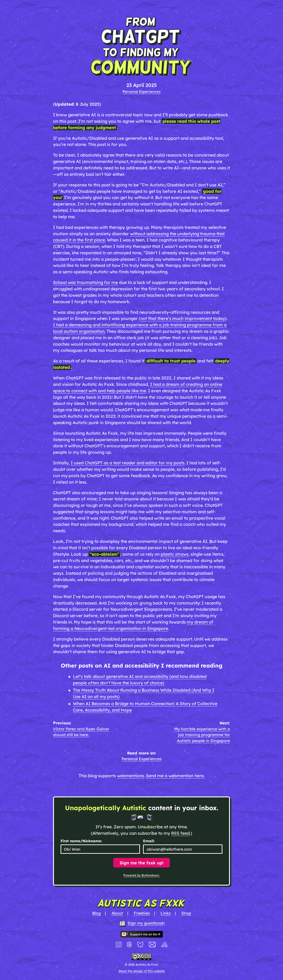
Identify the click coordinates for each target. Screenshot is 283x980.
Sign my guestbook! (146, 923)
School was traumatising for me (85, 282)
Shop (186, 913)
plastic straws (175, 554)
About (117, 913)
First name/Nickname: (81, 841)
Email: (149, 841)
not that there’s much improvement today (183, 318)
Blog (96, 913)
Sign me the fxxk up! (141, 863)
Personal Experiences (141, 91)
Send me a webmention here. (175, 776)
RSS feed (180, 833)
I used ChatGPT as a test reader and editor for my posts (128, 463)
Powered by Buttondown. (141, 875)
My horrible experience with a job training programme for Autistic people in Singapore (202, 735)
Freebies (142, 913)
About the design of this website (142, 971)
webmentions (130, 776)
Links (165, 913)
